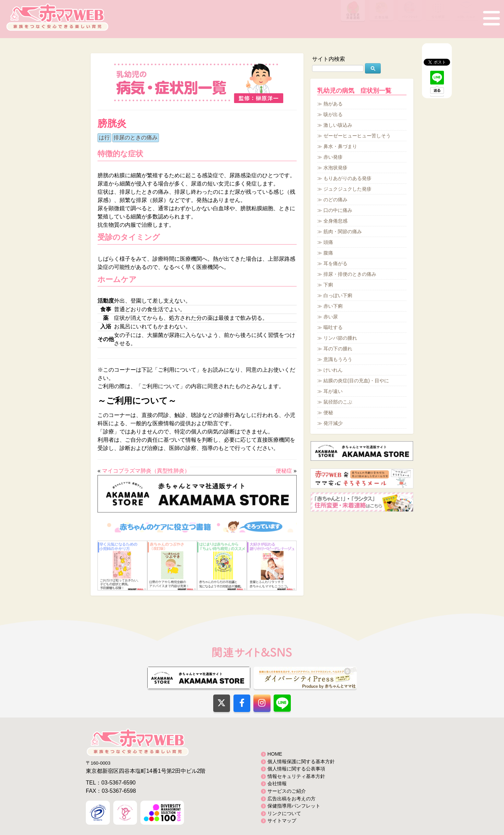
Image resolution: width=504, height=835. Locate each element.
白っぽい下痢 (338, 295)
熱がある (333, 104)
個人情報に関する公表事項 (296, 769)
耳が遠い (333, 391)
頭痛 (328, 242)
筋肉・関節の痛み (343, 232)
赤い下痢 (333, 306)
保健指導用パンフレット (294, 806)
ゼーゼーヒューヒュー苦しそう (357, 136)
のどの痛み (335, 200)
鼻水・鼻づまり (340, 146)
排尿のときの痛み (136, 138)
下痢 (328, 285)
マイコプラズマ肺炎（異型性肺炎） (146, 471)
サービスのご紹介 (287, 791)
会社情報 (277, 783)
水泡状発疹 (335, 168)
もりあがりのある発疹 (347, 178)
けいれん (333, 370)
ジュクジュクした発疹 (347, 189)
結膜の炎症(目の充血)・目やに (356, 381)
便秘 (328, 413)
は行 (104, 138)
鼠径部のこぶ (338, 402)
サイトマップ (282, 821)
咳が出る (333, 114)
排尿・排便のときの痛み (350, 274)
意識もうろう (338, 359)
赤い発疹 (333, 157)
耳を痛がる (335, 263)
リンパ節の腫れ (340, 338)
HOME (275, 754)
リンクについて (284, 813)
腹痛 (328, 253)
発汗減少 (333, 423)
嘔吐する (333, 327)
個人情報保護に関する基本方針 (301, 761)
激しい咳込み (338, 125)
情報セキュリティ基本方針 (296, 776)
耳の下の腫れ (338, 349)
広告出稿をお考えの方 (291, 799)
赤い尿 (331, 317)
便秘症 (284, 471)
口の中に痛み (338, 210)
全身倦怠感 (335, 221)
